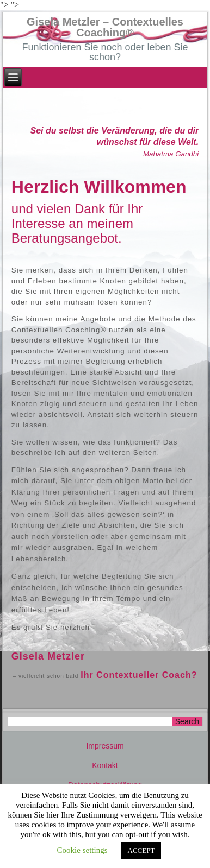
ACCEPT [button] (141, 850)
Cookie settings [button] (82, 850)
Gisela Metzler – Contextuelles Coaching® (105, 27)
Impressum (105, 746)
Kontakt (105, 765)
